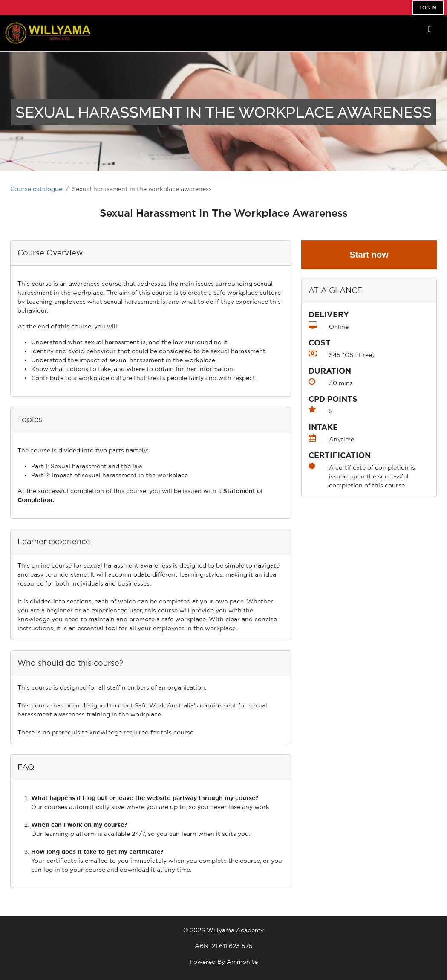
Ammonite (242, 962)
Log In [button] (428, 8)
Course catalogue (36, 189)
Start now (369, 255)
